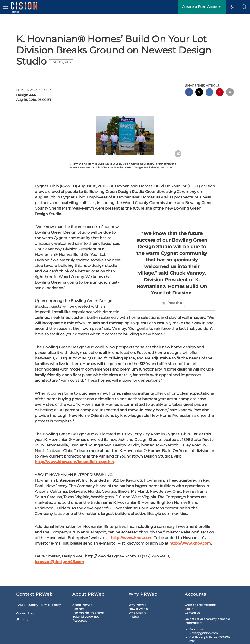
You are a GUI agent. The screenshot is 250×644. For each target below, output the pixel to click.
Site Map (35, 638)
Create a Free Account (200, 591)
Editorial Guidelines (86, 603)
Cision (222, 638)
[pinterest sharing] (220, 79)
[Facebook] (23, 605)
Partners (78, 595)
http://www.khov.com (132, 524)
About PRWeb (82, 591)
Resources (80, 607)
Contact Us (25, 600)
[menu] (6, 7)
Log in (189, 595)
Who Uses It (137, 599)
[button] (244, 7)
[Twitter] (18, 605)
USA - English (61, 48)
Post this (172, 289)
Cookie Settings (64, 638)
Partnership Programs (88, 599)
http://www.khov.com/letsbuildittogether (74, 448)
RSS (47, 638)
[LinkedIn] (28, 605)
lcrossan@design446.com (59, 548)
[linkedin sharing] (209, 79)
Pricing (134, 603)
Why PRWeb (137, 591)
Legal (22, 638)
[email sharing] (230, 79)
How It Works (138, 595)
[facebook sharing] (189, 79)
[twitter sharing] (199, 79)
